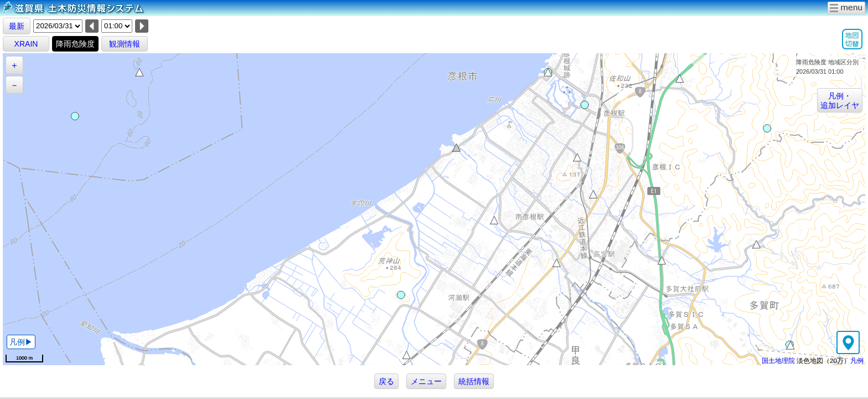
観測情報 (125, 44)
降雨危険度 (75, 44)
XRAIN (26, 44)
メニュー (426, 381)
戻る (386, 381)
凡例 (857, 360)
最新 (17, 26)
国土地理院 (778, 360)
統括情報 (474, 381)
